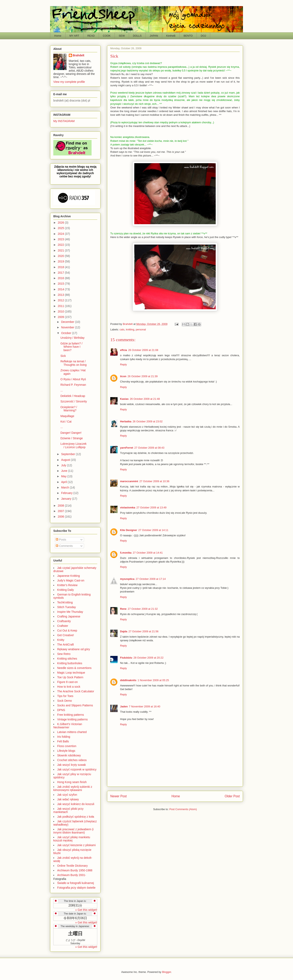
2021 (61, 250)
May (64, 476)
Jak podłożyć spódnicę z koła (76, 817)
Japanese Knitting (68, 576)
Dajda (124, 631)
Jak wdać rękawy (68, 799)
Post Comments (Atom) (183, 809)
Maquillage (67, 416)
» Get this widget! (86, 910)
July (64, 465)
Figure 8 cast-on (67, 682)
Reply (123, 364)
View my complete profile (69, 82)
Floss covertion (67, 746)
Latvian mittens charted (72, 732)
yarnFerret (127, 448)
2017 (61, 273)
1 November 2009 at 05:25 (153, 680)
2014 (61, 289)
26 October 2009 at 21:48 (145, 399)
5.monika (126, 553)
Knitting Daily (66, 590)
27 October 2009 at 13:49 (151, 507)
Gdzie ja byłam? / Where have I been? (71, 347)
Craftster (63, 626)
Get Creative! (66, 635)
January (67, 499)
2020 (61, 256)
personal (141, 329)
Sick (63, 356)
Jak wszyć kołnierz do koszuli (76, 804)
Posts (61, 540)
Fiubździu (126, 658)
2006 (61, 517)
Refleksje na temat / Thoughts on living (74, 363)
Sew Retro (64, 654)
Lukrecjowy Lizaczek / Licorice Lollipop (73, 445)
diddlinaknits (128, 680)
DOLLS (137, 36)
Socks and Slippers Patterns (75, 705)
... (62, 390)
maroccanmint (129, 481)
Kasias (124, 399)
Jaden (124, 706)
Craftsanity (64, 621)
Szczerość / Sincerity (74, 401)
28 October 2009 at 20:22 (148, 658)
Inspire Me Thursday (70, 612)
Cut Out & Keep (67, 630)
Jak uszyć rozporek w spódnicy (77, 769)
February (67, 493)
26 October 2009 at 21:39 (143, 376)
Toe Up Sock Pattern (70, 677)
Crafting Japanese (69, 616)
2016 (61, 278)
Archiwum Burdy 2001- (72, 875)
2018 (61, 267)
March (65, 487)
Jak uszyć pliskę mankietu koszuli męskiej (72, 839)
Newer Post (119, 796)
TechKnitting (65, 602)
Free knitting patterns (71, 715)
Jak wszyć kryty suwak (72, 765)
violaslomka (128, 507)
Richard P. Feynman (73, 385)
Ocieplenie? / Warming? (69, 409)
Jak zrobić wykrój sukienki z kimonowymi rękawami (73, 788)
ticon (123, 376)
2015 (61, 284)
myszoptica (127, 579)
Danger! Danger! (71, 433)
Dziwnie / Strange (72, 438)
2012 (61, 300)
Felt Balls (63, 741)
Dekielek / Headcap (73, 396)
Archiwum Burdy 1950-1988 (75, 870)
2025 (61, 228)
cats (122, 329)
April (64, 482)
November (68, 327)
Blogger (166, 972)
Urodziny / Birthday (72, 338)
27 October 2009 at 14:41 (148, 553)
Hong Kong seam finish (72, 782)
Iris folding (64, 737)
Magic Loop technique (71, 673)
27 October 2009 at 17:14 (151, 579)
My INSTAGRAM (64, 121)
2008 (61, 506)
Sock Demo (65, 701)
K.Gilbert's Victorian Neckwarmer (68, 726)
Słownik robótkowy (69, 755)
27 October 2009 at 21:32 (143, 609)
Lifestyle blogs (66, 751)
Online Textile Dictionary (72, 866)
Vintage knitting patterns (72, 719)
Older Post (232, 796)
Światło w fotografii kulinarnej (76, 883)
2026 (61, 223)
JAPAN (154, 36)
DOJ (203, 36)
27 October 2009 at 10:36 (154, 481)
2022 (61, 245)
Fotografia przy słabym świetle (76, 888)
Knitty (61, 640)
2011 (61, 306)
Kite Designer (129, 530)
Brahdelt (79, 55)
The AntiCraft (66, 645)
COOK (107, 36)
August (66, 460)
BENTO (188, 36)
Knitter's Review (67, 585)
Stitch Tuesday (67, 607)
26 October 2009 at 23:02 (148, 421)
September (68, 454)
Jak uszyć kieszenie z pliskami (76, 845)
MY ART (74, 36)
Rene (123, 609)
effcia (124, 350)
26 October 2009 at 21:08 (143, 350)
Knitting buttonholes (70, 663)
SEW (122, 36)
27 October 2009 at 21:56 (143, 631)
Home (58, 36)
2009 (61, 317)
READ (91, 36)
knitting (130, 329)
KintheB (171, 36)
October (67, 333)
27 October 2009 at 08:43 (149, 448)
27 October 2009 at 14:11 (153, 530)
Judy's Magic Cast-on (71, 580)
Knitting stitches (67, 659)
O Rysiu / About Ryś (73, 379)
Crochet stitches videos (72, 760)
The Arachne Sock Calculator (76, 691)
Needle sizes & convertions (74, 668)
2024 (61, 234)
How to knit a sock (69, 687)
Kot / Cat (66, 422)
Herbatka (126, 421)
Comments (64, 546)
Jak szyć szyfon (67, 795)
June (65, 471)
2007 (61, 511)
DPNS (61, 710)
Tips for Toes (65, 696)
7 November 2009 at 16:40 (145, 706)
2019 (61, 261)
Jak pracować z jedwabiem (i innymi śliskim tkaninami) (73, 831)
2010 (61, 311)
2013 (61, 295)
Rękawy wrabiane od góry (74, 649)
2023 (61, 239)
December (68, 322)
